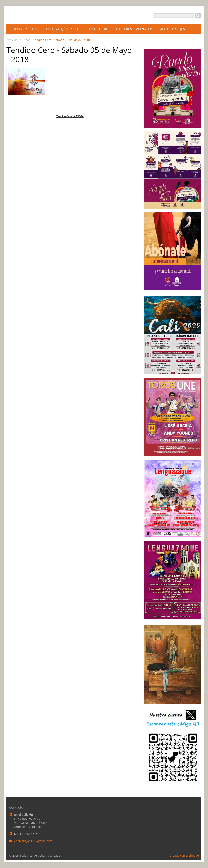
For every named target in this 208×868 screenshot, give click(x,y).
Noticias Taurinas (18, 40)
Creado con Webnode (184, 856)
